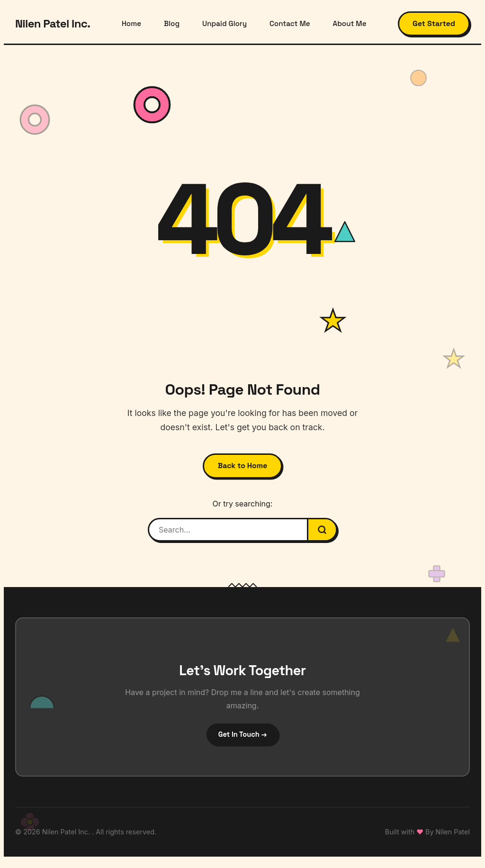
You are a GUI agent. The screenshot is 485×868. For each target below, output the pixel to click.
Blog (172, 23)
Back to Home (243, 468)
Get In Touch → (242, 740)
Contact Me (290, 23)
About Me (350, 23)
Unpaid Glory (225, 23)
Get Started (434, 23)
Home (131, 23)
